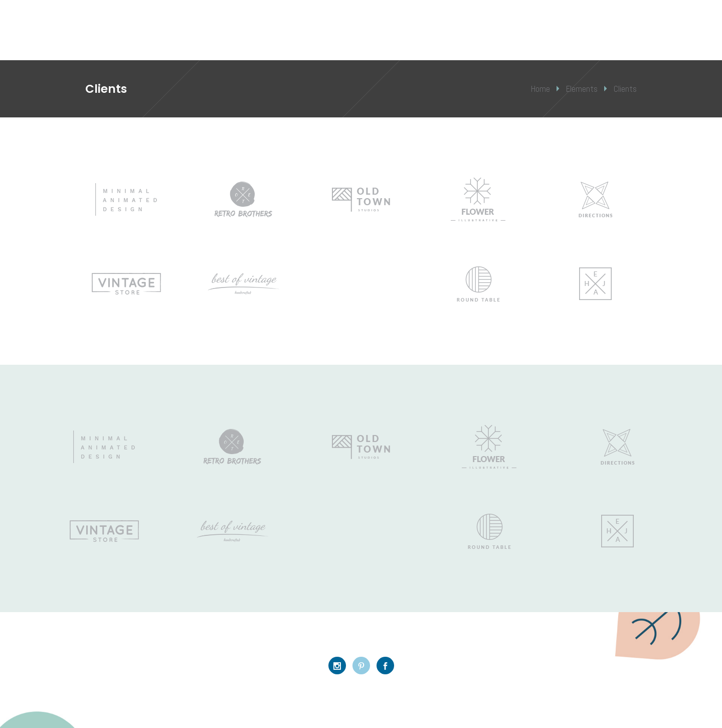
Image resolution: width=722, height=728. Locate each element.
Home (540, 89)
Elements (582, 89)
